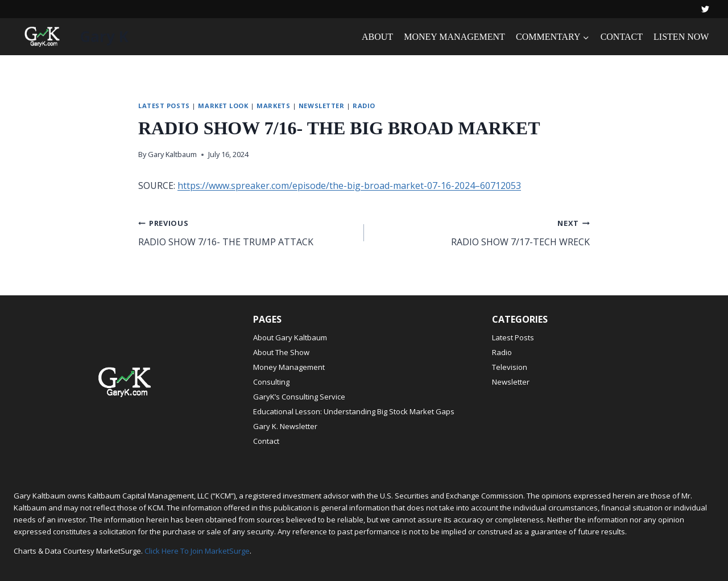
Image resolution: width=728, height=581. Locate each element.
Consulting (271, 382)
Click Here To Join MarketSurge (197, 551)
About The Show (281, 352)
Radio (364, 106)
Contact (266, 441)
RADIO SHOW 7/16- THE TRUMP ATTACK (247, 232)
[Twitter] (705, 9)
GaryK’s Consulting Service (299, 397)
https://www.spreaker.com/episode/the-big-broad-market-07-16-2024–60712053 (349, 186)
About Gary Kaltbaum (290, 337)
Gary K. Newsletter (285, 426)
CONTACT (622, 37)
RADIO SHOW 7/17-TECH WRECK (481, 232)
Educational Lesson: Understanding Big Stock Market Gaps (354, 411)
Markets (273, 106)
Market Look (223, 106)
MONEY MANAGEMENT (454, 37)
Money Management (289, 367)
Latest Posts (164, 106)
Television (510, 367)
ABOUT (377, 37)
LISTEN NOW (681, 37)
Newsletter (322, 106)
